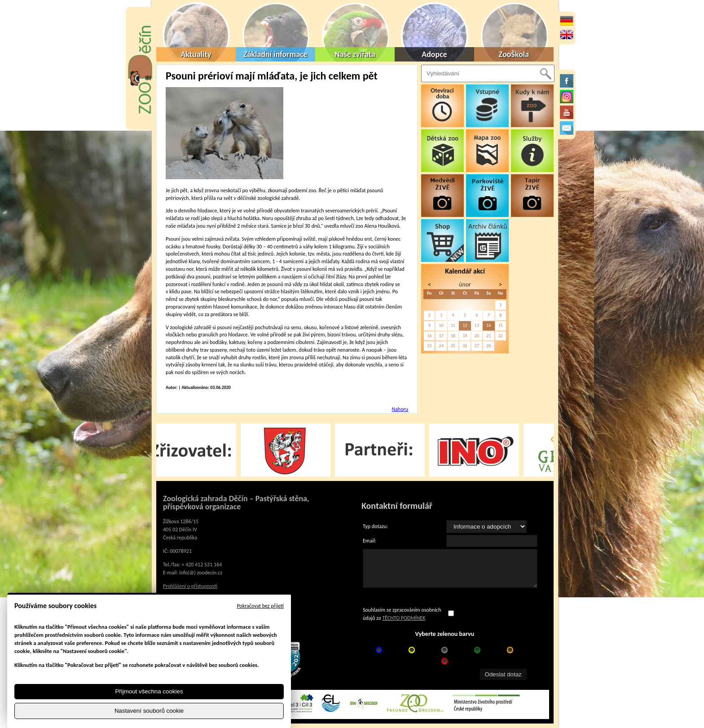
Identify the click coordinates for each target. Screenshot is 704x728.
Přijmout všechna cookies (149, 691)
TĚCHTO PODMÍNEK (404, 618)
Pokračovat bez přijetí (260, 606)
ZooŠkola (514, 54)
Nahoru (400, 409)
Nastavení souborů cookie (149, 711)
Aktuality (196, 54)
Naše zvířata (355, 54)
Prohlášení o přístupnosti (190, 586)
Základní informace (275, 54)
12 (465, 325)
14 (488, 325)
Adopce (434, 54)
